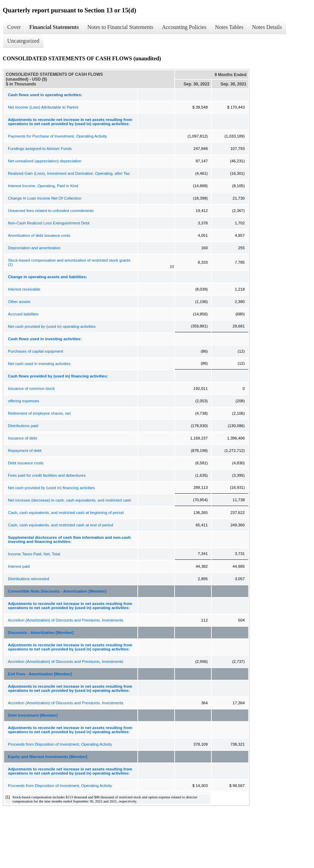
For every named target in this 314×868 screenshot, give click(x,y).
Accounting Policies (184, 27)
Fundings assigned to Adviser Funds (40, 149)
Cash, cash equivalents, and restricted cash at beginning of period (66, 513)
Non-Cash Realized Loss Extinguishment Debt (49, 223)
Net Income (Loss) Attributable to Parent (43, 107)
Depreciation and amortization (34, 248)
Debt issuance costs (26, 463)
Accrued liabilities (23, 314)
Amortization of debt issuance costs (39, 235)
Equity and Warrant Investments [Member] (48, 757)
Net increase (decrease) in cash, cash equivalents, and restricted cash (70, 500)
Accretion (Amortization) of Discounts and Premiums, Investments (66, 620)
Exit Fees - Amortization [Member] (40, 674)
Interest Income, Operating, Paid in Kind (43, 186)
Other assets (19, 302)
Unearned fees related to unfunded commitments (51, 211)
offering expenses (24, 401)
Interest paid (19, 566)
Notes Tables (229, 27)
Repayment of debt (25, 451)
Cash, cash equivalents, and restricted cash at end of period (61, 525)
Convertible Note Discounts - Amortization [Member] (57, 591)
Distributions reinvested (29, 579)
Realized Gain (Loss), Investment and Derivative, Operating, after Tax (69, 173)
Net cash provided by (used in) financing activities (51, 488)
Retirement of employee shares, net (39, 413)
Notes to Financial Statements (121, 27)
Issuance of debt (22, 438)
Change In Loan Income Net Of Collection (45, 198)
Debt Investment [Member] (33, 715)
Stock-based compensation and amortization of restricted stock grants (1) (69, 262)
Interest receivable (24, 289)
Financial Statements (54, 27)
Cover (14, 27)
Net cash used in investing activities (39, 364)
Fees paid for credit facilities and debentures (47, 475)
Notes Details (267, 27)
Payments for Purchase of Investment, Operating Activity (57, 136)
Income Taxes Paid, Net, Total (34, 554)
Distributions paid (23, 426)
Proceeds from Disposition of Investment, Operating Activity (60, 744)
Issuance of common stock (31, 388)
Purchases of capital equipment (35, 351)
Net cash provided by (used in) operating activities (52, 326)
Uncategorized (23, 41)
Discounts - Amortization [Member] (41, 633)
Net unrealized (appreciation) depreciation (45, 161)
